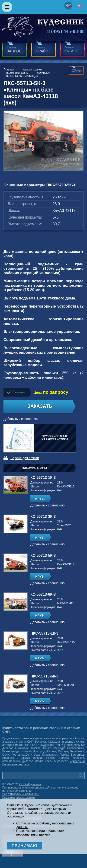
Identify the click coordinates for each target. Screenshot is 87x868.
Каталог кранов (32, 70)
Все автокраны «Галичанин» (21, 794)
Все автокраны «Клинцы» (19, 797)
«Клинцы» (43, 73)
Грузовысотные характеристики (55, 438)
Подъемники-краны (16, 73)
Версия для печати (25, 458)
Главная (9, 70)
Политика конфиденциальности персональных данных (40, 833)
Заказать (40, 406)
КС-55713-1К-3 (43, 478)
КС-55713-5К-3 (43, 555)
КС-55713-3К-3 (43, 517)
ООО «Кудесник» (30, 784)
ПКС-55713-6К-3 (44, 676)
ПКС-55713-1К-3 (44, 633)
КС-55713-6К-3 (43, 594)
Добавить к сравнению (21, 419)
